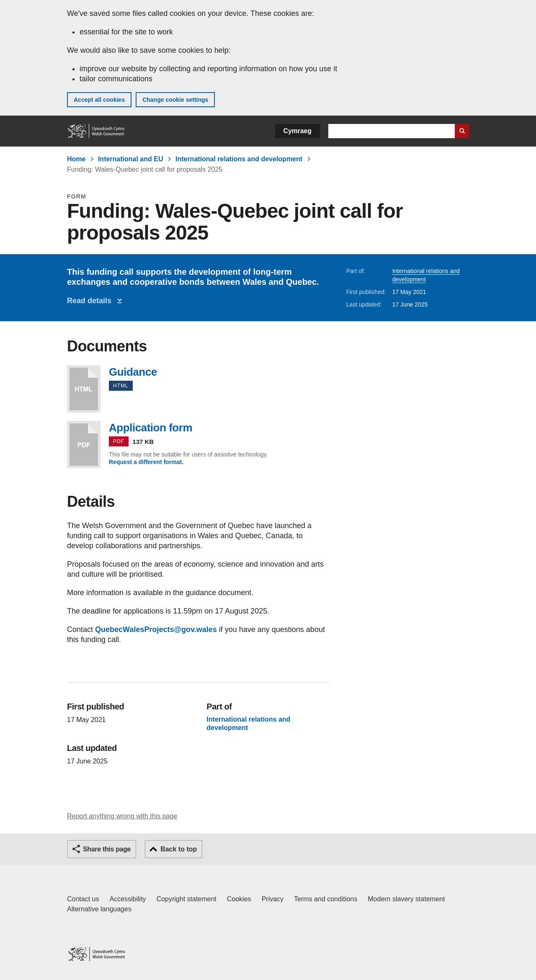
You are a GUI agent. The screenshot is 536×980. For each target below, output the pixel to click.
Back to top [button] (179, 849)
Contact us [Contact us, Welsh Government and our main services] (83, 899)
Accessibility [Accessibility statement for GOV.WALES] (128, 899)
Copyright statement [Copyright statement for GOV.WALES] (187, 899)
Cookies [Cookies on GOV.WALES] (239, 899)
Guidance (84, 389)
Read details (91, 301)
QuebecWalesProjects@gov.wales (156, 629)
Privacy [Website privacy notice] (273, 899)
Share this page (107, 849)
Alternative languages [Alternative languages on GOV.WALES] (99, 909)
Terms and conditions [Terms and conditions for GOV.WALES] (326, 899)
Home (76, 159)
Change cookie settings (175, 100)
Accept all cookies (99, 100)
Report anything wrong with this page (122, 816)
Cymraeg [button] (298, 131)
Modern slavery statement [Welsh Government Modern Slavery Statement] (406, 899)
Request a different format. (146, 462)
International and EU (131, 159)
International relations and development (239, 159)
